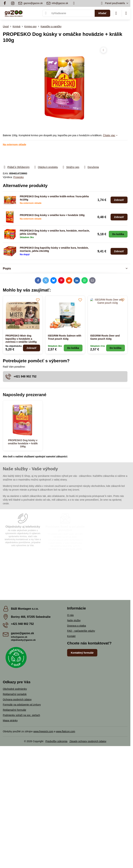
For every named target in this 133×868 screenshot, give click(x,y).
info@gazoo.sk (19, 637)
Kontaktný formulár (82, 653)
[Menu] (126, 13)
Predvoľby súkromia (56, 741)
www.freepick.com (43, 731)
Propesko (18, 177)
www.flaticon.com (66, 731)
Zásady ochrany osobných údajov (88, 741)
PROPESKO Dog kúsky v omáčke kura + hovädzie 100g (52, 215)
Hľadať (102, 13)
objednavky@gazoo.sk (23, 640)
